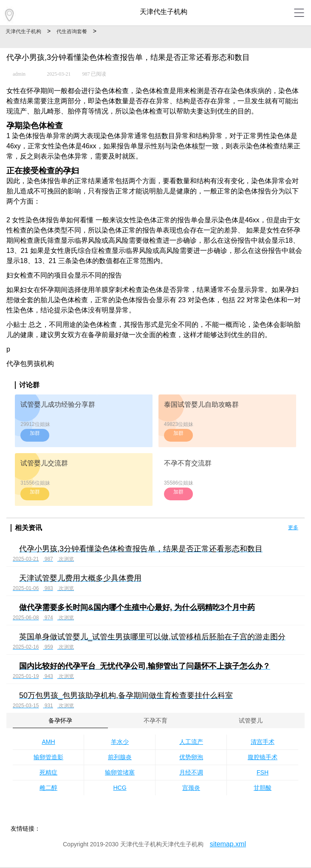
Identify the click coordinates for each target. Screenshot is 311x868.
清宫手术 (263, 742)
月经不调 (191, 772)
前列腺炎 (120, 757)
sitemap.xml (228, 844)
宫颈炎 (191, 788)
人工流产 (191, 742)
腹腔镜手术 (263, 757)
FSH (263, 772)
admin (19, 74)
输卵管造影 (48, 757)
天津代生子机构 (23, 31)
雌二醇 (48, 788)
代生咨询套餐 (72, 31)
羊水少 (120, 742)
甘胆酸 (263, 788)
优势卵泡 (191, 757)
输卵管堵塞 (120, 772)
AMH (48, 742)
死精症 (48, 772)
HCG (120, 788)
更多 (293, 528)
